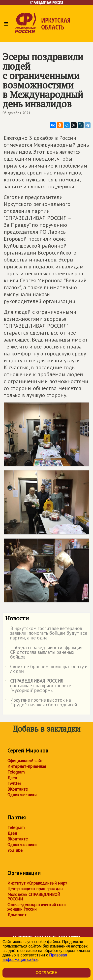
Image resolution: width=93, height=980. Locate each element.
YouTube (15, 850)
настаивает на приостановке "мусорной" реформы (38, 686)
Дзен (12, 778)
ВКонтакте (18, 789)
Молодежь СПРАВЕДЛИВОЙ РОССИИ (34, 897)
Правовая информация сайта (35, 957)
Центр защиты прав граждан (35, 889)
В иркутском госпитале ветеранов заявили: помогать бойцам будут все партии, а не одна (46, 633)
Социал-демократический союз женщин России (37, 907)
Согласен (46, 973)
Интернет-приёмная (27, 766)
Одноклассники (22, 795)
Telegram (16, 772)
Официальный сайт (25, 761)
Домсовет (17, 915)
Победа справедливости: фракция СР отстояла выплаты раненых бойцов (44, 652)
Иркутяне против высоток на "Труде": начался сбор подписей (41, 703)
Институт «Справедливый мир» (37, 883)
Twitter (14, 783)
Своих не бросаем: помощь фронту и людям (46, 669)
